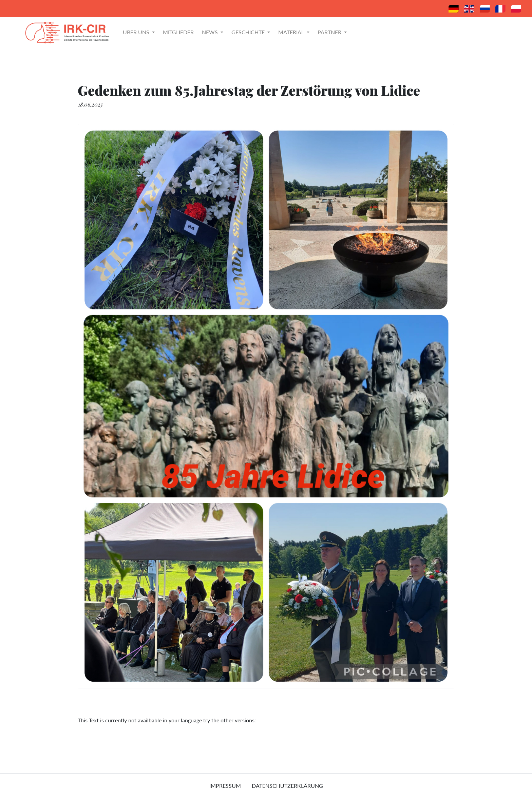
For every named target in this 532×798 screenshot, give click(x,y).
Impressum (225, 786)
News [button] (211, 32)
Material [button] (292, 32)
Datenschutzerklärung (287, 786)
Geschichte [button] (249, 32)
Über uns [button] (137, 32)
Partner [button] (330, 32)
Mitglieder (178, 32)
